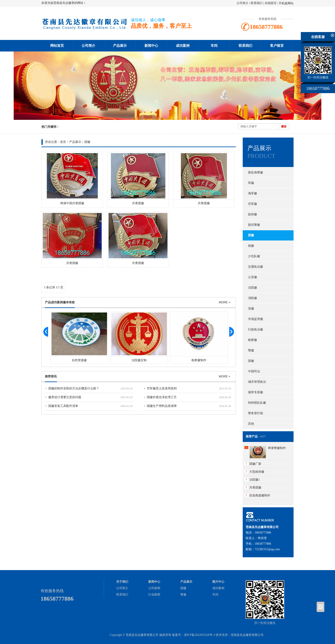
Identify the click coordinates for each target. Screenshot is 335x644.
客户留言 (277, 46)
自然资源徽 (103, 360)
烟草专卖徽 (256, 392)
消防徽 (253, 298)
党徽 (251, 309)
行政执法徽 (256, 329)
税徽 (251, 246)
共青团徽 (138, 203)
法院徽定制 (163, 360)
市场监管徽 (256, 319)
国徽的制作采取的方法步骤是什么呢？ (74, 388)
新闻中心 (151, 46)
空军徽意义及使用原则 (162, 388)
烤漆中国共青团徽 (72, 203)
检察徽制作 (223, 360)
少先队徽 (254, 256)
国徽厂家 (255, 464)
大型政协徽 (257, 472)
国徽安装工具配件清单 (63, 406)
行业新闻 (154, 595)
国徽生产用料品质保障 (162, 406)
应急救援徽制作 (260, 495)
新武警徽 (254, 225)
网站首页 (57, 46)
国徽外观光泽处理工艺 (162, 397)
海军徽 (253, 193)
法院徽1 (255, 480)
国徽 (251, 361)
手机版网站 (286, 3)
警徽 (251, 350)
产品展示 (120, 46)
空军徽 (253, 204)
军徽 (251, 183)
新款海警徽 (256, 172)
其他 (251, 424)
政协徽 (253, 214)
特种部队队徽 (257, 403)
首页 (63, 142)
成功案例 (183, 46)
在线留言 (271, 3)
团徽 (87, 142)
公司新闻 (154, 588)
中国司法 (254, 371)
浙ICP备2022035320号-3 (199, 635)
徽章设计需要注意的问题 (65, 397)
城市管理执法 (257, 382)
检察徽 (253, 340)
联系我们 (257, 3)
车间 (214, 46)
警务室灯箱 (256, 413)
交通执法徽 (256, 267)
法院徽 (253, 288)
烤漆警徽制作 (277, 448)
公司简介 (242, 3)
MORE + (225, 302)
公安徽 (253, 277)
